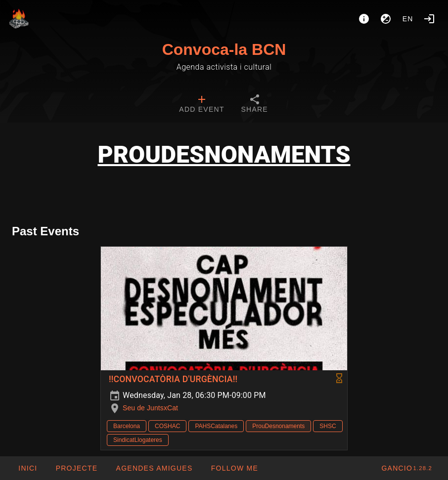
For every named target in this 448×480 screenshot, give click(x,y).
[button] (154, 468)
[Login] (429, 19)
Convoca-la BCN (224, 49)
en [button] (408, 19)
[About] (364, 19)
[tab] (202, 105)
